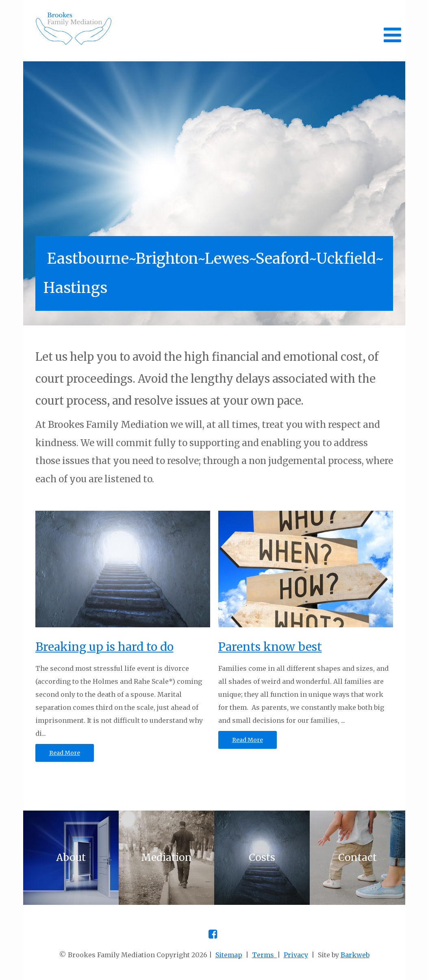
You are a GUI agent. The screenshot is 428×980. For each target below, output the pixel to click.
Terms (265, 955)
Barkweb (355, 955)
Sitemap (229, 955)
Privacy (296, 955)
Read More (65, 753)
